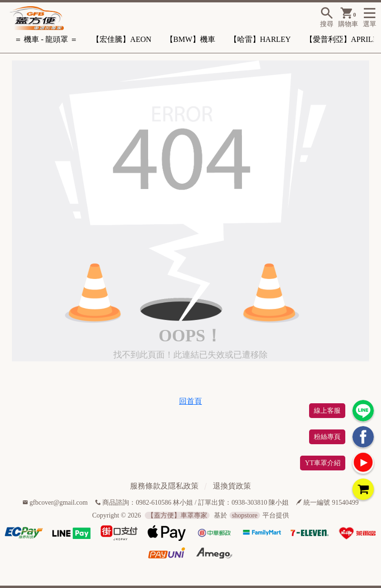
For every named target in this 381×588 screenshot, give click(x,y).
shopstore (245, 515)
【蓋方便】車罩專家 (177, 515)
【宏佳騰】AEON (121, 39)
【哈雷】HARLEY (260, 39)
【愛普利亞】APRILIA (343, 39)
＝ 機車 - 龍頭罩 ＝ (46, 39)
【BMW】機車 (190, 39)
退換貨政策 (232, 486)
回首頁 (190, 401)
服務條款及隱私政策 (164, 486)
